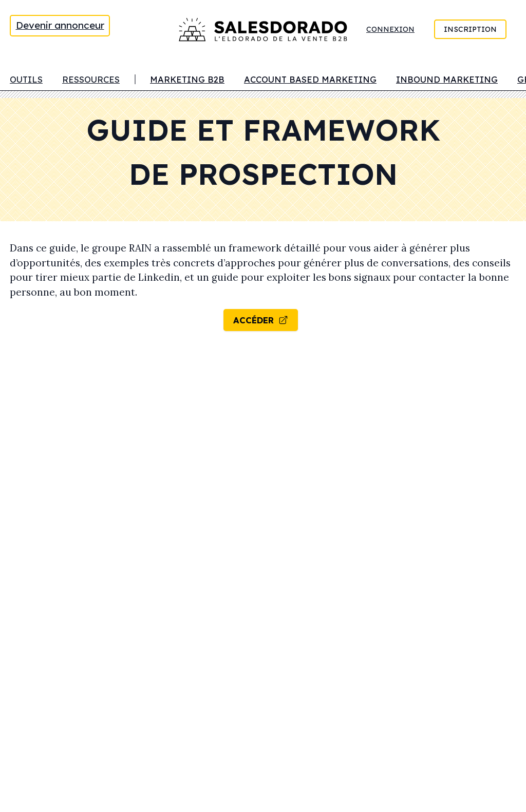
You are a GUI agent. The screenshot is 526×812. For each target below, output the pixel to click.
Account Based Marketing (310, 79)
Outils (26, 79)
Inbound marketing (447, 79)
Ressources (91, 79)
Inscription (470, 29)
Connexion (390, 29)
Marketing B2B (187, 79)
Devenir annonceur (60, 25)
